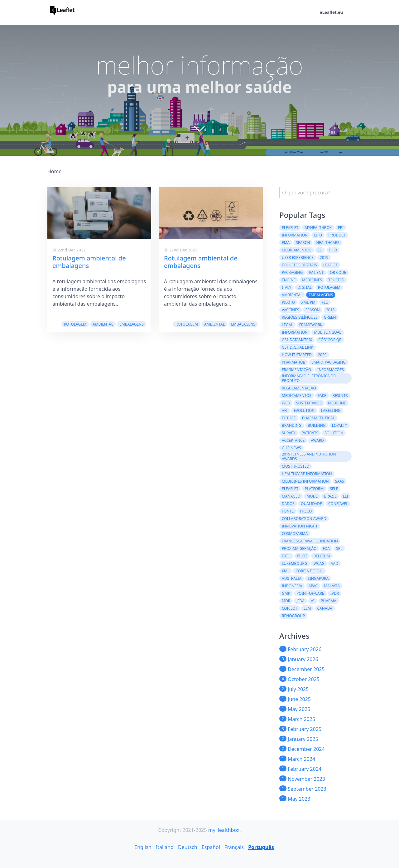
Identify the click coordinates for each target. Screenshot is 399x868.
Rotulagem (75, 324)
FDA (326, 548)
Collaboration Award (304, 519)
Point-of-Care (310, 593)
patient (316, 272)
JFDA (300, 601)
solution (334, 433)
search (303, 243)
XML (286, 571)
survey (289, 433)
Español (211, 847)
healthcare (328, 243)
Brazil (330, 496)
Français (234, 847)
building (317, 425)
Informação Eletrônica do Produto (309, 378)
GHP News (291, 448)
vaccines (291, 310)
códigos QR (330, 340)
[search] (308, 193)
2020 (322, 355)
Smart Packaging (329, 362)
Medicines (312, 280)
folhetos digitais (299, 265)
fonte (288, 511)
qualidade (311, 504)
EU (320, 250)
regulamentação (299, 388)
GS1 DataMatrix (297, 340)
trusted (336, 280)
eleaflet (290, 489)
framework (311, 325)
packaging (292, 272)
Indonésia (292, 586)
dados (288, 504)
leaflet (331, 265)
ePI (341, 228)
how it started (297, 355)
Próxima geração (299, 548)
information (295, 332)
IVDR (335, 593)
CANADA (325, 608)
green (330, 317)
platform (314, 489)
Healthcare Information (307, 474)
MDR (286, 601)
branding (292, 425)
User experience (298, 258)
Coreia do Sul (309, 571)
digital (304, 287)
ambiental (103, 324)
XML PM (308, 302)
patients (310, 433)
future (289, 418)
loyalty (340, 425)
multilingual (327, 332)
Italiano (165, 847)
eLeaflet (290, 228)
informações (331, 370)
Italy (286, 287)
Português (261, 847)
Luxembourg (295, 563)
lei (346, 496)
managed (291, 496)
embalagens (132, 324)
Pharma (329, 601)
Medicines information (305, 481)
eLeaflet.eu (331, 13)
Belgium (322, 556)
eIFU (318, 235)
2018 (330, 310)
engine (289, 280)
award (317, 440)
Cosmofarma (295, 534)
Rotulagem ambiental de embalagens (89, 262)
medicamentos (297, 396)
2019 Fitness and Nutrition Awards (309, 456)
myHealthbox (318, 228)
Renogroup (293, 616)
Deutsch (188, 847)
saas (340, 481)
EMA (286, 243)
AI (313, 601)
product (337, 235)
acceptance (293, 440)
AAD (334, 563)
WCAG (319, 563)
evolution (304, 410)
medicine (337, 403)
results (340, 396)
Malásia (332, 586)
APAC (313, 586)
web (286, 403)
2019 (324, 258)
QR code (338, 272)
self (334, 489)
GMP (286, 593)
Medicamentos (297, 250)
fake (322, 396)
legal (287, 325)
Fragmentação (296, 370)
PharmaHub (293, 362)
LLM (307, 608)
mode (312, 496)
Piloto (288, 302)
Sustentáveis (309, 403)
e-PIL (286, 556)
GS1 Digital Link (298, 347)
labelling (331, 410)
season (313, 310)
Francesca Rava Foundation (310, 541)
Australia (292, 578)
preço (306, 511)
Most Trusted (296, 466)
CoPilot (290, 608)
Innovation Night (300, 526)
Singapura (318, 578)
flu (325, 302)
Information (295, 235)
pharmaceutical (318, 418)
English (143, 847)
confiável (338, 504)
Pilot (302, 556)
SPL (339, 548)
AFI (285, 410)
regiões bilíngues (300, 317)
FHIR (333, 250)
